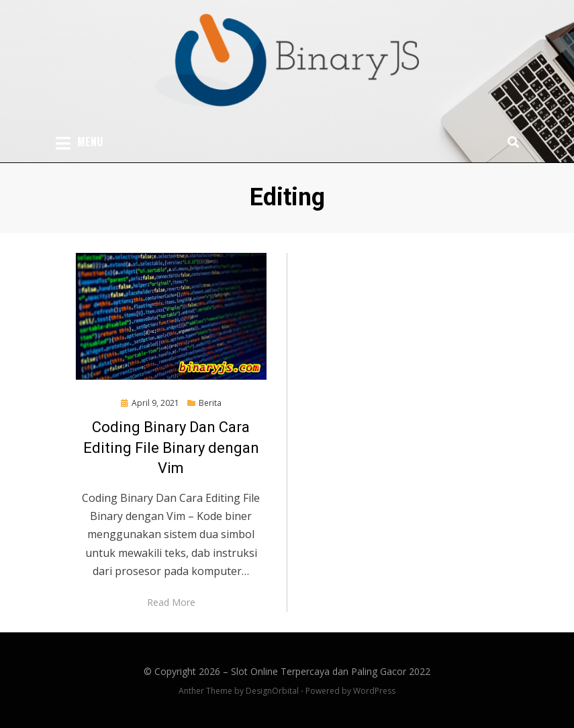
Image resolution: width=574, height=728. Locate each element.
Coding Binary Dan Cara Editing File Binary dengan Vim (171, 448)
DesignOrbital (272, 691)
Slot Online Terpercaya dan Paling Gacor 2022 (331, 671)
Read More (171, 602)
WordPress (374, 691)
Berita (210, 403)
